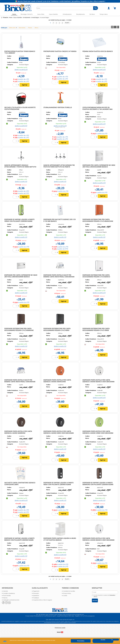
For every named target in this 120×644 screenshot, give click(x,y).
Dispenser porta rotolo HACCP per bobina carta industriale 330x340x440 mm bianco (59, 277)
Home (11, 15)
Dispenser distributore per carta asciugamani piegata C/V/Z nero (57, 330)
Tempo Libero (106, 15)
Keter (99, 115)
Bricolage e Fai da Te (25, 15)
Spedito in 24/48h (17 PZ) (99, 183)
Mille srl (21, 173)
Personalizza (81, 641)
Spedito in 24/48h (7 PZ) (21, 557)
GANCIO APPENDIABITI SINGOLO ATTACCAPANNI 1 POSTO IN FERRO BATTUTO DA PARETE (20, 167)
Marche (5, 598)
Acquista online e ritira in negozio (43, 601)
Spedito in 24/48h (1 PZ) (21, 182)
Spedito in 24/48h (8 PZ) (21, 126)
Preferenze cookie (60, 628)
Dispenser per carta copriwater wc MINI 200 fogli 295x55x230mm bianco (99, 167)
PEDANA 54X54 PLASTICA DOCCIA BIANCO (98, 52)
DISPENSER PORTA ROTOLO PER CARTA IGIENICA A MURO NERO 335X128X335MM (58, 433)
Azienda (5, 592)
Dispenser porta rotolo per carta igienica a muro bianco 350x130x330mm (98, 540)
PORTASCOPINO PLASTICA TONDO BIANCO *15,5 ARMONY (20, 53)
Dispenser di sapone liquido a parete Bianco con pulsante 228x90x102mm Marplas (19, 541)
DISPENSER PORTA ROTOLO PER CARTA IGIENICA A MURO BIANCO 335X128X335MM (98, 381)
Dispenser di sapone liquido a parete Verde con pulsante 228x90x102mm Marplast (19, 222)
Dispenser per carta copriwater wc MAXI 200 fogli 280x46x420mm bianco (21, 277)
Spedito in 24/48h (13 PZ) (99, 70)
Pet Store (94, 15)
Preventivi (36, 594)
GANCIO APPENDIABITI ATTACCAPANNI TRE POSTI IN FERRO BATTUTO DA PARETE (59, 167)
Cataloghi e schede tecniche (11, 601)
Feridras (60, 546)
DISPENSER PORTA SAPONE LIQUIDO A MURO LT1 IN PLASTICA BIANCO (60, 540)
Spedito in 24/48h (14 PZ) (99, 293)
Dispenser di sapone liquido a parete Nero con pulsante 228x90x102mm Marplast (58, 485)
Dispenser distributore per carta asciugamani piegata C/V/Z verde (96, 330)
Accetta (103, 640)
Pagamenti (36, 592)
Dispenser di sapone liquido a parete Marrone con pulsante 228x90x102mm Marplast (98, 485)
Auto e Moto (40, 15)
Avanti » (67, 23)
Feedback (36, 598)
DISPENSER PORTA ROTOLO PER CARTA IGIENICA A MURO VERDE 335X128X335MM (98, 433)
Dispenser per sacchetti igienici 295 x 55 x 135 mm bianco (60, 221)
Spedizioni (36, 596)
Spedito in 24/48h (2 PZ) (60, 182)
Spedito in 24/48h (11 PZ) (99, 124)
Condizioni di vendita (69, 592)
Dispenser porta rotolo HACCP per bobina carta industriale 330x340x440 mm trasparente (20, 382)
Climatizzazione (67, 15)
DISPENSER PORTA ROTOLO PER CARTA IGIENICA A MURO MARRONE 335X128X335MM (18, 434)
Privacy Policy (67, 594)
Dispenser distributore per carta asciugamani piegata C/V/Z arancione (98, 221)
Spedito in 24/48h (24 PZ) (60, 126)
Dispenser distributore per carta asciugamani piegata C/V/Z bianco (96, 277)
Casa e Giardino (53, 15)
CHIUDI (115, 640)
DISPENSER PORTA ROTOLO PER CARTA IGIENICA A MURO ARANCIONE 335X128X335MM (57, 382)
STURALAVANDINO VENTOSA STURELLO (58, 108)
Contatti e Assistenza (9, 594)
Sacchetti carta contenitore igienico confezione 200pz (20, 484)
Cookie (5, 641)
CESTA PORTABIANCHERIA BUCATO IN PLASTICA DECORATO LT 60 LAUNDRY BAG (97, 109)
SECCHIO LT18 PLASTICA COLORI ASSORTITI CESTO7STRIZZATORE (20, 109)
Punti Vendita (7, 596)
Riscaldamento (82, 15)
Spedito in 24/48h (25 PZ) (21, 70)
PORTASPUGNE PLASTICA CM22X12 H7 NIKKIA (60, 52)
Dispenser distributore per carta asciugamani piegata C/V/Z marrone (19, 330)
